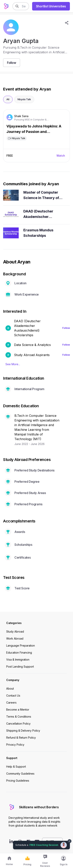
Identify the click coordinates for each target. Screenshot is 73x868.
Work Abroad (15, 638)
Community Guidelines (20, 774)
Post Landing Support (20, 667)
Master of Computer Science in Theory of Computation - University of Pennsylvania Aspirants (44, 195)
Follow (66, 328)
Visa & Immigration (18, 660)
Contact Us (13, 696)
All (8, 99)
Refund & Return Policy (21, 738)
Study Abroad (15, 631)
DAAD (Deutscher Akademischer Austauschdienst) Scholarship (39, 214)
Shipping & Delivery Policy (23, 731)
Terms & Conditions (19, 717)
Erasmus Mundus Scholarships (38, 233)
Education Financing (19, 653)
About (10, 689)
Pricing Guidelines (18, 781)
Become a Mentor (18, 710)
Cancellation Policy (18, 724)
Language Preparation (21, 646)
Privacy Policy (15, 745)
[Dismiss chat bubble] (69, 841)
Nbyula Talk (24, 99)
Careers (11, 703)
